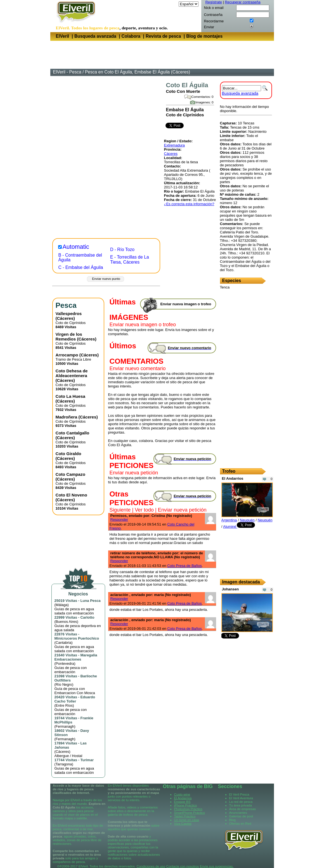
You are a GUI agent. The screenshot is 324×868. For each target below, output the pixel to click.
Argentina (229, 520)
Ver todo (144, 510)
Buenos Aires (66, 622)
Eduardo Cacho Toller (75, 699)
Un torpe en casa (187, 820)
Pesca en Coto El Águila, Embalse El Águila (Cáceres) (138, 72)
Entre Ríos (64, 705)
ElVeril (63, 36)
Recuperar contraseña (243, 2)
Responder (119, 520)
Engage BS (182, 802)
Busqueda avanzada (95, 36)
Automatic (76, 247)
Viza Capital (183, 823)
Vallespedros (69, 314)
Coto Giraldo (68, 454)
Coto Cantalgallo (73, 433)
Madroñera (67, 417)
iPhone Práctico (186, 805)
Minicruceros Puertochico (77, 638)
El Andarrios (183, 798)
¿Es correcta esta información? (189, 204)
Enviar (209, 27)
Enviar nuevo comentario (138, 368)
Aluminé (230, 527)
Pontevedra (65, 664)
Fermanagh (65, 726)
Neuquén (247, 520)
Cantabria (63, 643)
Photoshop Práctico (188, 809)
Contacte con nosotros (182, 866)
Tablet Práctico (185, 816)
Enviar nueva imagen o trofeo (143, 325)
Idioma (172, 4)
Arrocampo (67, 355)
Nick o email (214, 8)
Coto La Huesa (70, 396)
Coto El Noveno (71, 495)
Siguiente (120, 510)
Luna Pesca (91, 601)
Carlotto (87, 617)
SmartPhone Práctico (190, 813)
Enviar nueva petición (134, 473)
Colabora (131, 36)
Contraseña (213, 15)
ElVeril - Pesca (67, 72)
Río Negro (64, 684)
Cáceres (171, 154)
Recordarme (214, 21)
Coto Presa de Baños (185, 566)
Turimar (87, 760)
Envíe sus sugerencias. (217, 866)
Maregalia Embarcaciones (76, 657)
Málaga (62, 605)
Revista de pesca (163, 36)
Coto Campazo (70, 474)
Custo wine (182, 794)
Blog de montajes (204, 36)
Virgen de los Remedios (69, 337)
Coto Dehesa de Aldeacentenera (72, 373)
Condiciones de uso (151, 866)
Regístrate (214, 2)
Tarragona (64, 764)
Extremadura (174, 145)
